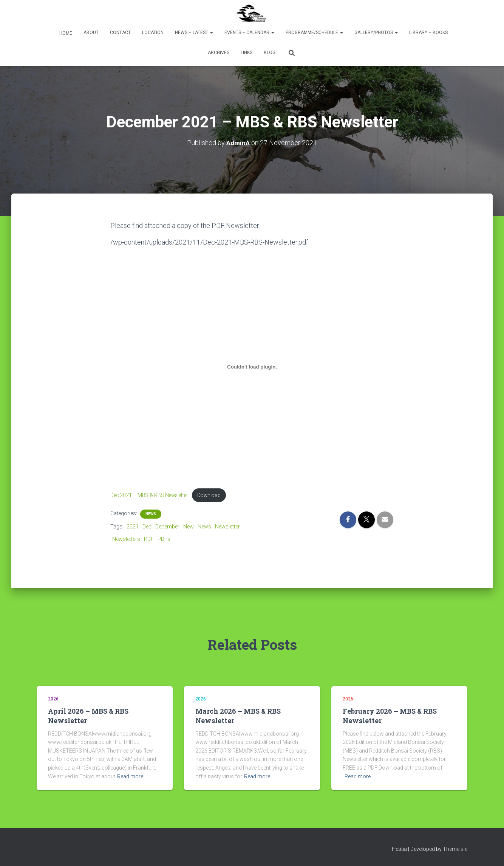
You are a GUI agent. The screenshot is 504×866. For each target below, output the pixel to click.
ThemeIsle (455, 849)
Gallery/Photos (376, 33)
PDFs (164, 539)
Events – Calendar (249, 33)
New (189, 527)
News (151, 514)
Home (65, 33)
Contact (120, 33)
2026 (53, 699)
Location (153, 33)
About (91, 33)
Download (216, 495)
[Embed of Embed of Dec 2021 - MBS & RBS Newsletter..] (252, 367)
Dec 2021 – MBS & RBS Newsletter (152, 495)
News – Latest (194, 33)
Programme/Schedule (314, 33)
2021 (133, 527)
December (167, 527)
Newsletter (227, 527)
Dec (147, 527)
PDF (149, 539)
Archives (219, 53)
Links (247, 53)
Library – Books (428, 33)
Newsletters (126, 539)
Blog (270, 53)
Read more (130, 776)
